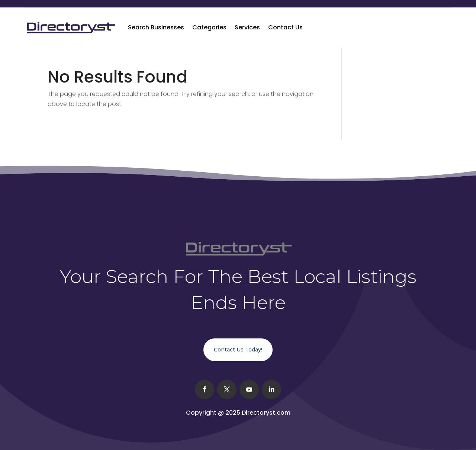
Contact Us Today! (238, 350)
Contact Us (285, 27)
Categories (209, 27)
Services (247, 27)
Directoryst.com (266, 413)
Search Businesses (156, 27)
